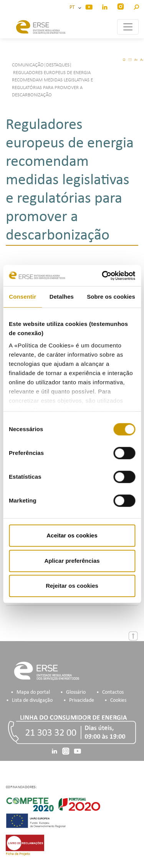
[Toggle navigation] (128, 27)
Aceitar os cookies (72, 535)
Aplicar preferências (72, 561)
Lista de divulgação (32, 700)
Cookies (118, 700)
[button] (136, 6)
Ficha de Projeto (18, 854)
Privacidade (82, 700)
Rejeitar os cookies (72, 586)
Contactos (113, 692)
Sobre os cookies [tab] (111, 297)
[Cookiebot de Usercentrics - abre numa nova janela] (103, 276)
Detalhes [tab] (62, 297)
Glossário (76, 692)
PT (73, 7)
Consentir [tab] (22, 297)
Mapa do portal (33, 692)
